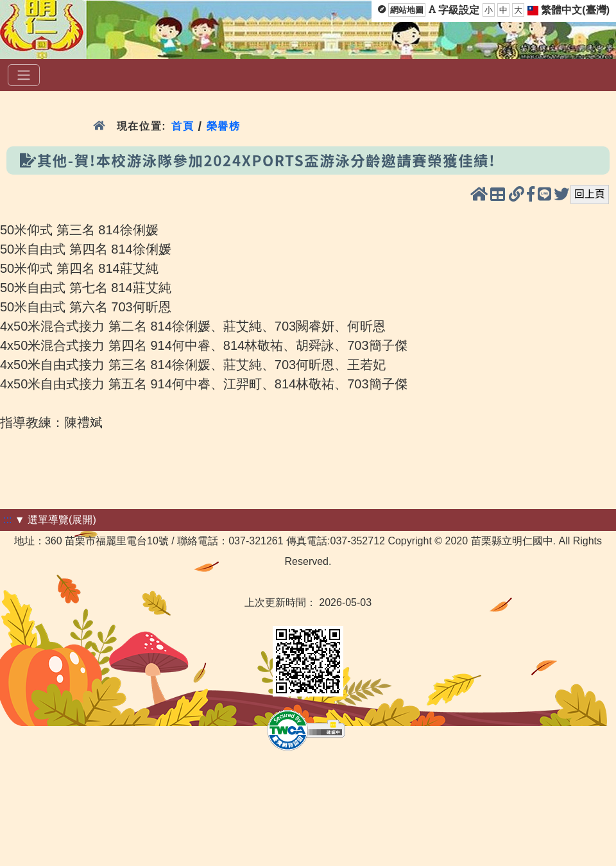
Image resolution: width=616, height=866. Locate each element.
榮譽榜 (224, 126)
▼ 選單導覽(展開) (56, 520)
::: (7, 520)
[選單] (24, 75)
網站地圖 (407, 10)
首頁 (183, 126)
